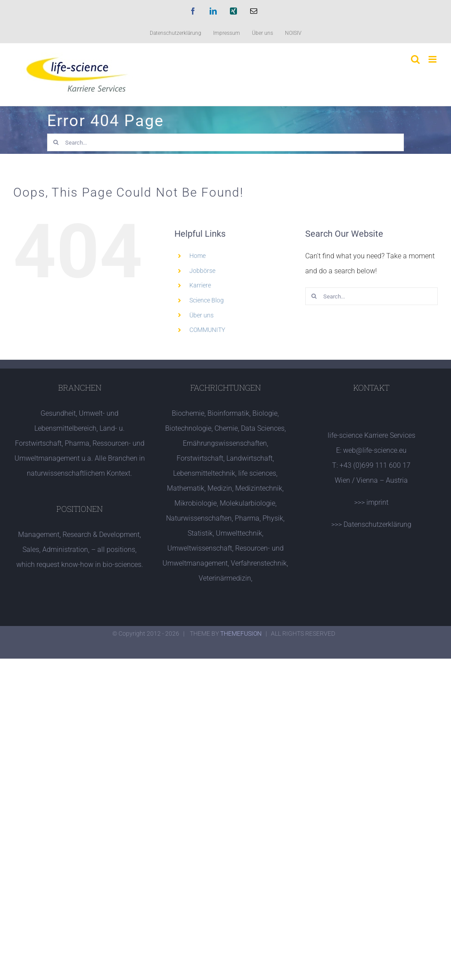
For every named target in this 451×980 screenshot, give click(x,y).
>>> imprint (371, 502)
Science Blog (207, 300)
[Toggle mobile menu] (433, 59)
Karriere (200, 285)
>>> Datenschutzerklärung (371, 524)
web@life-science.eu (375, 450)
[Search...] (225, 142)
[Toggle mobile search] (415, 59)
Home (198, 256)
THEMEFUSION (241, 633)
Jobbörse (202, 271)
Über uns (201, 315)
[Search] (56, 142)
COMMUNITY (207, 330)
